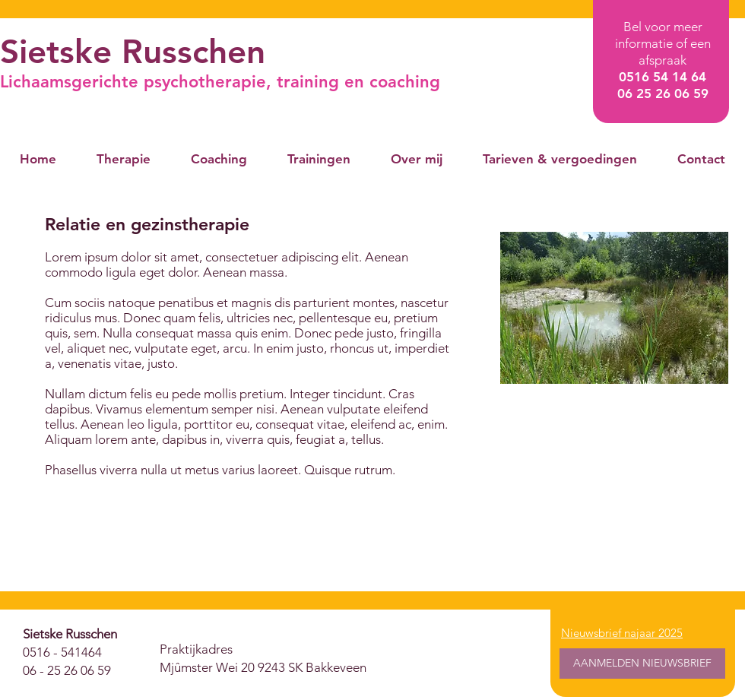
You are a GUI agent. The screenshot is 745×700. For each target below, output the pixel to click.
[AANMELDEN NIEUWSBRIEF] (642, 664)
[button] (123, 159)
